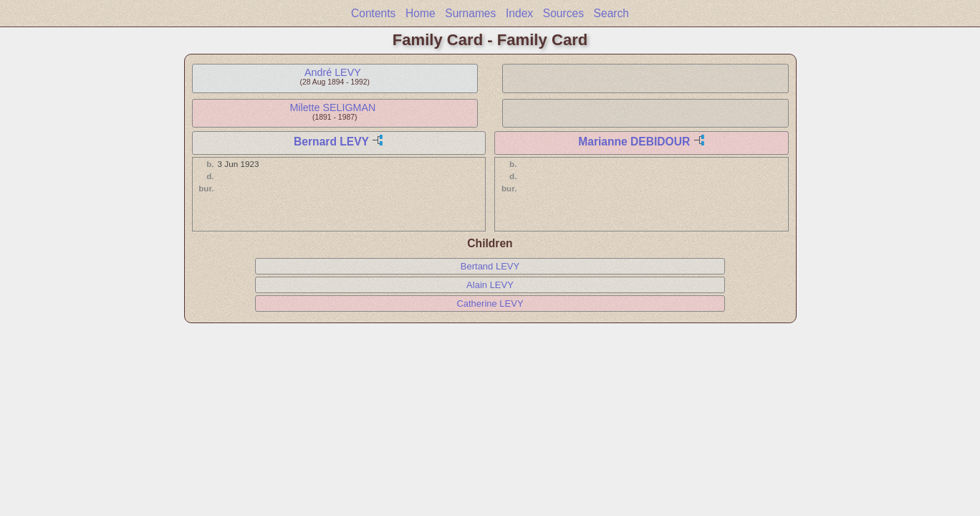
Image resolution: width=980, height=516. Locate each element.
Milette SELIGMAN (332, 107)
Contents (373, 13)
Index (519, 13)
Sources (563, 13)
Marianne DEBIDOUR (634, 142)
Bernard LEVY (331, 142)
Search (611, 13)
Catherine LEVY (490, 304)
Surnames (470, 13)
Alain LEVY (490, 285)
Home (421, 13)
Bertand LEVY (490, 266)
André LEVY (333, 72)
